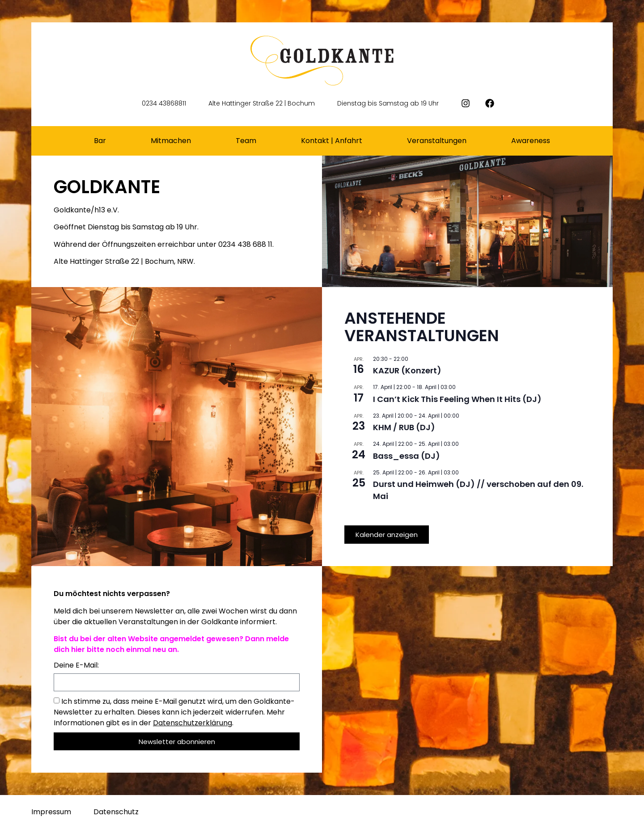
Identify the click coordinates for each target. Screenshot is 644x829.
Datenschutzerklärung (193, 723)
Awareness (531, 141)
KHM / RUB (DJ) (404, 427)
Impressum (51, 812)
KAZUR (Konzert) (407, 370)
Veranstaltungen (437, 141)
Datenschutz (116, 812)
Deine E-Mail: (76, 666)
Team (246, 141)
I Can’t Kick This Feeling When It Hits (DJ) (457, 399)
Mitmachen (171, 141)
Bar (100, 141)
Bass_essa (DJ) (407, 456)
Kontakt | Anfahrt (332, 141)
